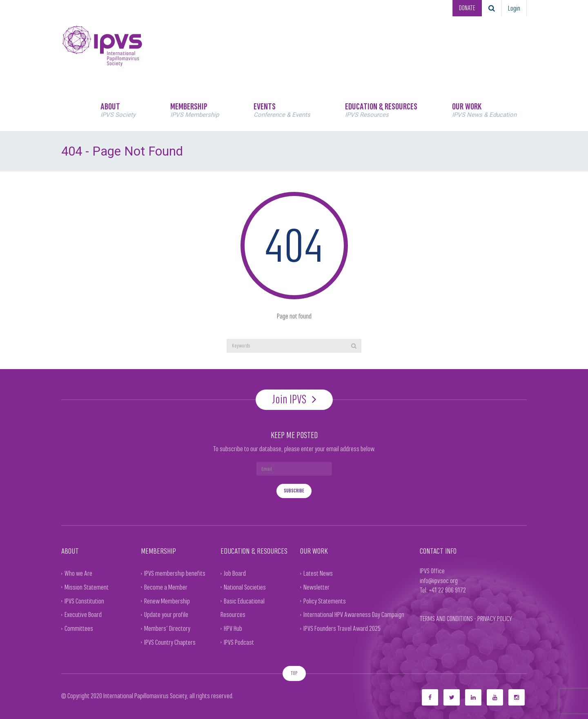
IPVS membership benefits (175, 573)
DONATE (466, 8)
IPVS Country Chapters (170, 642)
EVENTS (282, 110)
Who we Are (78, 573)
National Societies (245, 587)
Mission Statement (87, 587)
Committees (79, 628)
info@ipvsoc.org (439, 580)
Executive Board (83, 614)
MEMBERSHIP (195, 110)
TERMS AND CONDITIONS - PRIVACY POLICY (466, 618)
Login (514, 8)
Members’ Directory (167, 628)
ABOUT (118, 110)
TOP (294, 673)
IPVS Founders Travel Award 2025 (342, 628)
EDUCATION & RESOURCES (381, 110)
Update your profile (166, 614)
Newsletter (316, 587)
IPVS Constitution (84, 601)
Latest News (318, 573)
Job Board (235, 573)
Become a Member (166, 587)
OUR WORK (484, 110)
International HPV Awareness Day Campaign (354, 614)
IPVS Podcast (239, 642)
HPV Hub (233, 628)
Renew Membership (167, 601)
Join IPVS (294, 399)
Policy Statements (325, 601)
